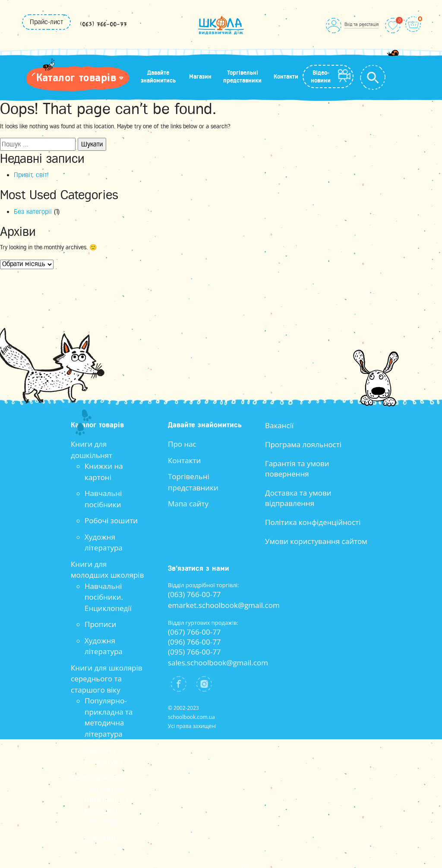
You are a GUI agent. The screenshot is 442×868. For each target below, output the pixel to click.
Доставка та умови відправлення (298, 498)
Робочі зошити (111, 520)
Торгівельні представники (242, 76)
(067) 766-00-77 (194, 632)
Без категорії (33, 212)
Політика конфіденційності (313, 522)
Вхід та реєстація (361, 24)
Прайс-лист (46, 22)
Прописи (100, 624)
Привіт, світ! (31, 175)
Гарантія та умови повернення (297, 469)
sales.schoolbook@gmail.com (218, 663)
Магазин (200, 76)
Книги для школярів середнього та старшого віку (107, 679)
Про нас (182, 444)
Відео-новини (321, 76)
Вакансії (279, 425)
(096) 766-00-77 (194, 642)
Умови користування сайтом (316, 541)
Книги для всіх (96, 777)
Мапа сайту (188, 504)
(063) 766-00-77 (103, 25)
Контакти (286, 76)
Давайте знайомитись (158, 76)
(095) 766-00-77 (194, 652)
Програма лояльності (303, 444)
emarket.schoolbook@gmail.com (224, 605)
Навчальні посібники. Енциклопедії (108, 597)
